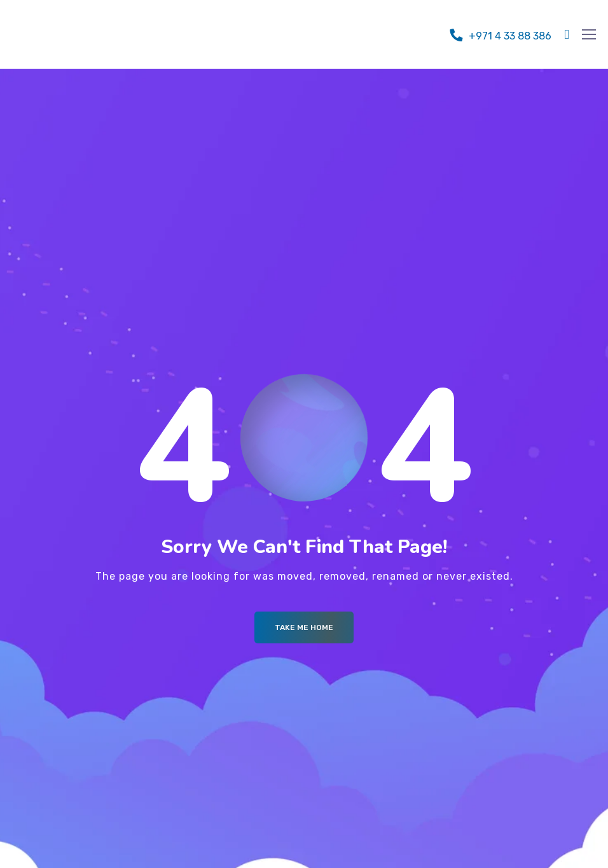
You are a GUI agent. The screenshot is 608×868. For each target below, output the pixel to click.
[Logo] (82, 31)
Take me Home (304, 627)
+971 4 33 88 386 (510, 36)
